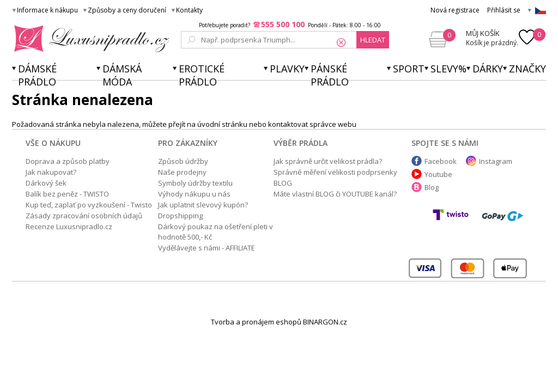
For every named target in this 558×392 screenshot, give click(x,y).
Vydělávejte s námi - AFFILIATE (207, 248)
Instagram (496, 161)
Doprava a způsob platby (68, 161)
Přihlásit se (504, 10)
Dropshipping (180, 216)
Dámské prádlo (37, 75)
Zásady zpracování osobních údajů (84, 216)
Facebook (441, 161)
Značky (527, 69)
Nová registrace (455, 10)
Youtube (438, 174)
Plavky (287, 69)
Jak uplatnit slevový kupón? (203, 205)
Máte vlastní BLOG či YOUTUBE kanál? (335, 194)
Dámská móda (122, 75)
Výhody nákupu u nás (194, 194)
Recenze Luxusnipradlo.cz (69, 226)
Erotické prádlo (202, 75)
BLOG (283, 183)
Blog (432, 187)
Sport (409, 69)
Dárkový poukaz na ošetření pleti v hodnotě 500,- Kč (216, 232)
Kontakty (189, 10)
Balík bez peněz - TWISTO (67, 194)
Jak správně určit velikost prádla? (328, 161)
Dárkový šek (46, 183)
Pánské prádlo (330, 75)
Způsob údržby (183, 161)
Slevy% (448, 69)
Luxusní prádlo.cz (89, 39)
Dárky (488, 69)
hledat (373, 40)
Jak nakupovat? (51, 172)
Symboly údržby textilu (195, 183)
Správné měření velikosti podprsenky (335, 172)
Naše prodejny (182, 172)
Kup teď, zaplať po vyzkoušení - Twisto (89, 205)
